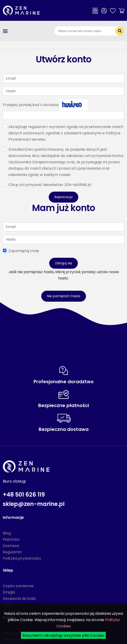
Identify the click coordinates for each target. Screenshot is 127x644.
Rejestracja (63, 197)
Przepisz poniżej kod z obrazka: (31, 105)
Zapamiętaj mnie (24, 251)
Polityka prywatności (22, 558)
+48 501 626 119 (24, 495)
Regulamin (12, 552)
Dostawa (11, 546)
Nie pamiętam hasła (64, 296)
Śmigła (9, 592)
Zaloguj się (63, 263)
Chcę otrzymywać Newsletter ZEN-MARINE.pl (50, 185)
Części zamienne (18, 586)
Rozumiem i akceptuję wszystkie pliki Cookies (63, 635)
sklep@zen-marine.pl (34, 504)
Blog (7, 533)
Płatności (11, 539)
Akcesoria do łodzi (19, 599)
